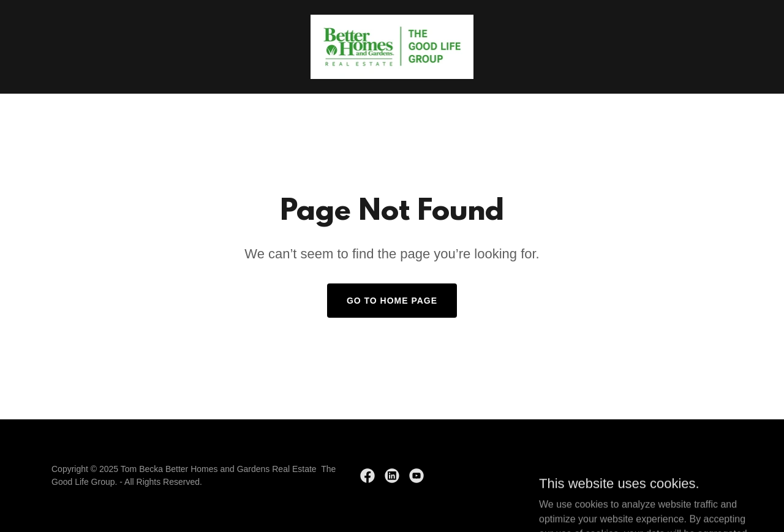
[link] (392, 46)
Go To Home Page (392, 301)
